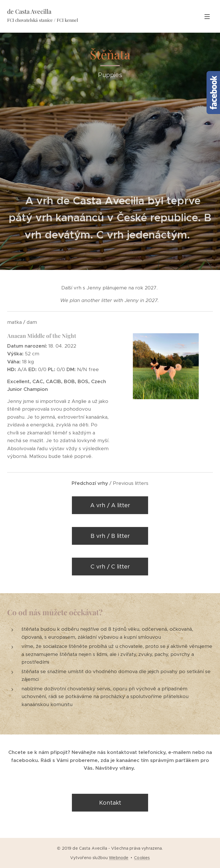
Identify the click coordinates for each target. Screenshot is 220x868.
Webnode (119, 858)
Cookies (142, 858)
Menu (207, 17)
